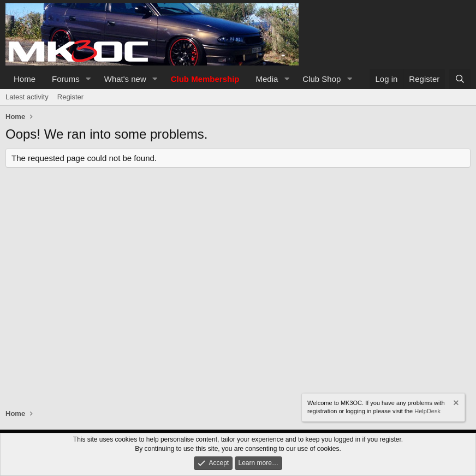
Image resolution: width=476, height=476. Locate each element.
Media (267, 79)
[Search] (460, 79)
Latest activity (27, 97)
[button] (88, 79)
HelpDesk (427, 411)
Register (70, 97)
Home (25, 79)
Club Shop (322, 79)
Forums (66, 79)
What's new (125, 79)
